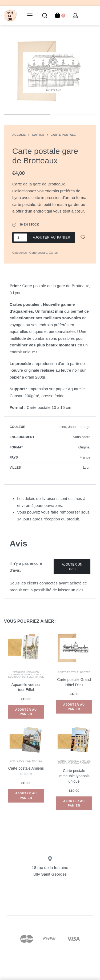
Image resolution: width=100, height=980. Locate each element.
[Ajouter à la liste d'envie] (83, 237)
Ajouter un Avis (72, 567)
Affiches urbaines (26, 672)
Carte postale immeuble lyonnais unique (74, 776)
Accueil (19, 135)
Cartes (38, 135)
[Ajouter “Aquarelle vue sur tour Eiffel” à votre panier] (26, 712)
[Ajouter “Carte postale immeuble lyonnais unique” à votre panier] (74, 803)
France (39, 677)
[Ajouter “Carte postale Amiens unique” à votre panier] (26, 796)
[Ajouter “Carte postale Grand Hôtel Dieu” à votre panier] (74, 707)
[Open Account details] (76, 16)
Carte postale (63, 135)
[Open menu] (30, 15)
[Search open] (45, 16)
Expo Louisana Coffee (24, 676)
